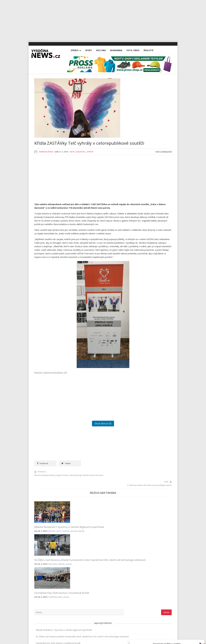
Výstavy (142, 296)
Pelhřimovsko (144, 250)
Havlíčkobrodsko (123, 552)
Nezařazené (144, 237)
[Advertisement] (103, 20)
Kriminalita (143, 224)
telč (65, 400)
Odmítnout (167, 632)
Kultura (104, 50)
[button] (200, 608)
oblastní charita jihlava (53, 400)
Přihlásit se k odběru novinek (142, 583)
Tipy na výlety (144, 276)
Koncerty (142, 211)
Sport (91, 50)
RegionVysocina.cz (153, 320)
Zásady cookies (157, 639)
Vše (39, 587)
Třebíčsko (39, 559)
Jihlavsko (81, 160)
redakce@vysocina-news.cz (95, 587)
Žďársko (72, 562)
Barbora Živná (46, 160)
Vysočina (47, 559)
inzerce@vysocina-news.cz (95, 593)
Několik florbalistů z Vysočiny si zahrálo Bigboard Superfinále (46, 548)
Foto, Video (136, 50)
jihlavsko (38, 400)
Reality (141, 257)
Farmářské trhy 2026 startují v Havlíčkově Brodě (117, 546)
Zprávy (77, 50)
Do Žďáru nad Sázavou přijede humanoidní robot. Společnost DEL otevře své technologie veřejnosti (83, 550)
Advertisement (145, 165)
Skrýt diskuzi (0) (84, 451)
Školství (151, 50)
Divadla (141, 171)
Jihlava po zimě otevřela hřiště (152, 151)
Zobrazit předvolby (191, 632)
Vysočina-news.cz (103, 619)
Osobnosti (143, 243)
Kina (140, 204)
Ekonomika (119, 50)
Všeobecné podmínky (173, 639)
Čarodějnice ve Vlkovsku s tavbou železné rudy (153, 142)
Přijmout (143, 632)
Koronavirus (144, 217)
